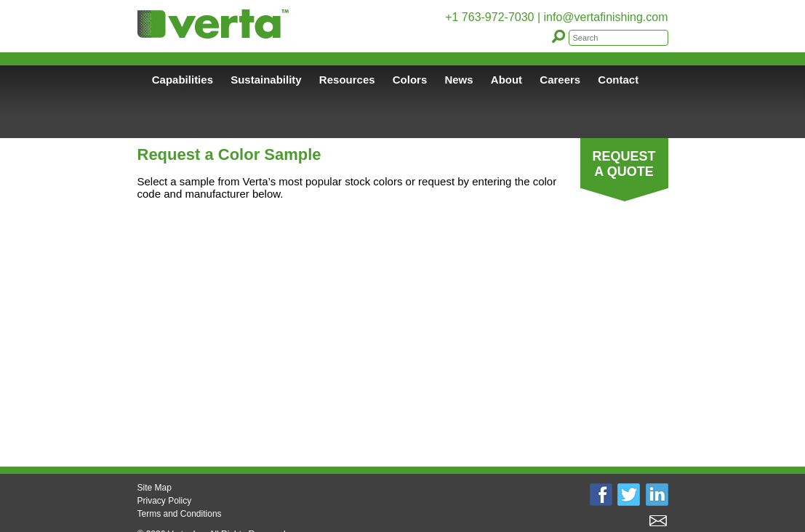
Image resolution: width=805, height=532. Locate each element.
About (506, 80)
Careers (560, 80)
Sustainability (266, 80)
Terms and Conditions (180, 514)
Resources (347, 80)
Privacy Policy (165, 501)
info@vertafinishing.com (606, 17)
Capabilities (183, 80)
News (458, 80)
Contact (618, 80)
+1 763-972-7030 (489, 17)
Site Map (155, 488)
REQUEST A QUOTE (624, 164)
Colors (410, 80)
